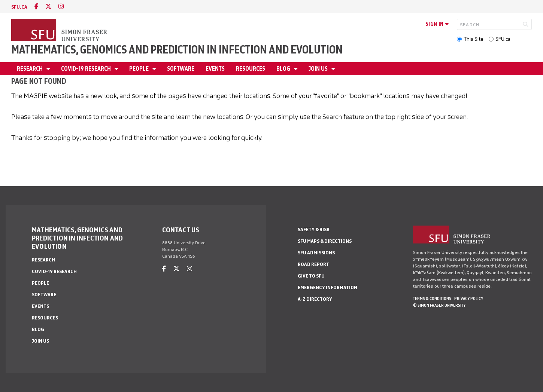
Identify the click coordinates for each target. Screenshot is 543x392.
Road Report (313, 264)
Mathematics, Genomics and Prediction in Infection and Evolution (177, 50)
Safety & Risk (314, 229)
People (139, 69)
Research (30, 69)
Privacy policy (469, 298)
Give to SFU (311, 276)
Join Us (319, 69)
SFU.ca (503, 39)
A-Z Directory (315, 299)
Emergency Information (327, 287)
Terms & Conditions (432, 298)
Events (215, 69)
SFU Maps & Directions (325, 241)
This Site (474, 39)
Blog (284, 69)
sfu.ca (19, 7)
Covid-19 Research (87, 69)
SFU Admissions (316, 253)
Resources (251, 69)
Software (181, 69)
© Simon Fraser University (439, 305)
